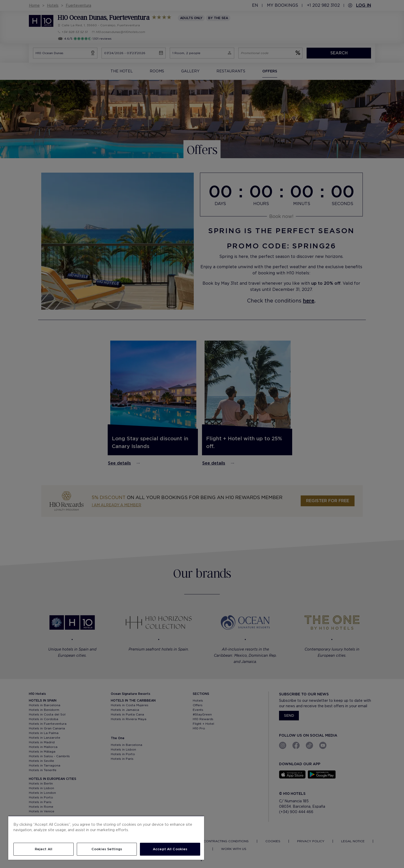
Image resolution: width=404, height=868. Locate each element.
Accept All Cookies (170, 849)
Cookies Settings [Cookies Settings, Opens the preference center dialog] (107, 849)
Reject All (44, 849)
